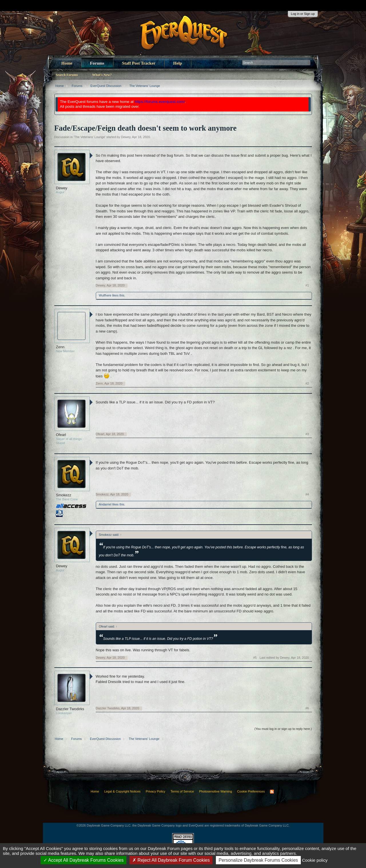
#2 (307, 383)
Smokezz (64, 495)
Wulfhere (105, 295)
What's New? (102, 75)
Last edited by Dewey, (284, 658)
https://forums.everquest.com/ (160, 102)
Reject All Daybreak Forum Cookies (171, 860)
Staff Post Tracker (139, 63)
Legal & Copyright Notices (122, 791)
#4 (307, 494)
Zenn (60, 347)
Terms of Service (182, 791)
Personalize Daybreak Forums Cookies (258, 860)
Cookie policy (315, 860)
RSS (272, 792)
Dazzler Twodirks (70, 709)
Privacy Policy (156, 791)
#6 (307, 708)
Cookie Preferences (251, 791)
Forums (97, 63)
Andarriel (105, 504)
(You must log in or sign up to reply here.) (283, 729)
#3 (307, 434)
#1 (307, 285)
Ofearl (61, 435)
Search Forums (67, 75)
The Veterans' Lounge (89, 137)
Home (67, 63)
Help (178, 63)
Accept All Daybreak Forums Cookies (84, 860)
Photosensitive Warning (215, 791)
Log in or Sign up (303, 14)
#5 (255, 658)
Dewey (126, 137)
